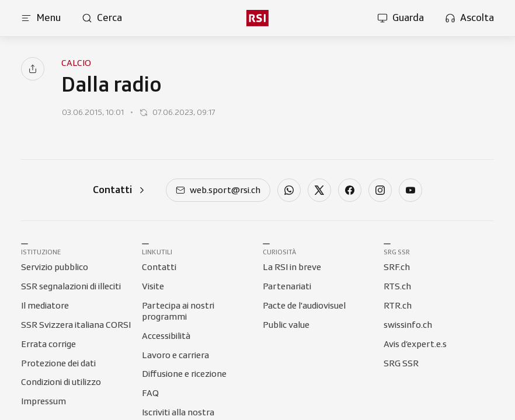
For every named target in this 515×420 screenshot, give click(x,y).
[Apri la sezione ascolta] (469, 18)
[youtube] (410, 192)
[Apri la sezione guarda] (401, 18)
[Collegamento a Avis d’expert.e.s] (415, 345)
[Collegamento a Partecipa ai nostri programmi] (197, 306)
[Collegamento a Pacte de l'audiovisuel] (304, 306)
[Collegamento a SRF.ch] (397, 268)
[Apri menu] (41, 18)
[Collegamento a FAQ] (150, 394)
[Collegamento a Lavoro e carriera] (175, 356)
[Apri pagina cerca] (102, 18)
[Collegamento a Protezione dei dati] (58, 364)
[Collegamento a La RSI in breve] (292, 268)
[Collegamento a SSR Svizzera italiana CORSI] (76, 325)
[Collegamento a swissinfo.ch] (408, 325)
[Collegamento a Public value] (286, 325)
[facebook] (350, 192)
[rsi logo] (257, 18)
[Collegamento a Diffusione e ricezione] (184, 374)
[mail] (218, 192)
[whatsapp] (289, 192)
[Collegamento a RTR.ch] (398, 306)
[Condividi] (33, 69)
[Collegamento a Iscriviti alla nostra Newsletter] (197, 413)
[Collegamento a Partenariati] (287, 287)
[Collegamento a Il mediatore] (45, 306)
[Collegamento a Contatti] (159, 268)
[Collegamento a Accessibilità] (166, 337)
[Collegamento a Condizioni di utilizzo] (61, 383)
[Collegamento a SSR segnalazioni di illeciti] (71, 287)
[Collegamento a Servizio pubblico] (55, 268)
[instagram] (380, 192)
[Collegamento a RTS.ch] (397, 287)
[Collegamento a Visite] (153, 287)
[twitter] (319, 192)
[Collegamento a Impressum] (44, 402)
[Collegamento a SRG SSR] (401, 364)
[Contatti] (120, 190)
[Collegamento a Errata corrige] (48, 345)
